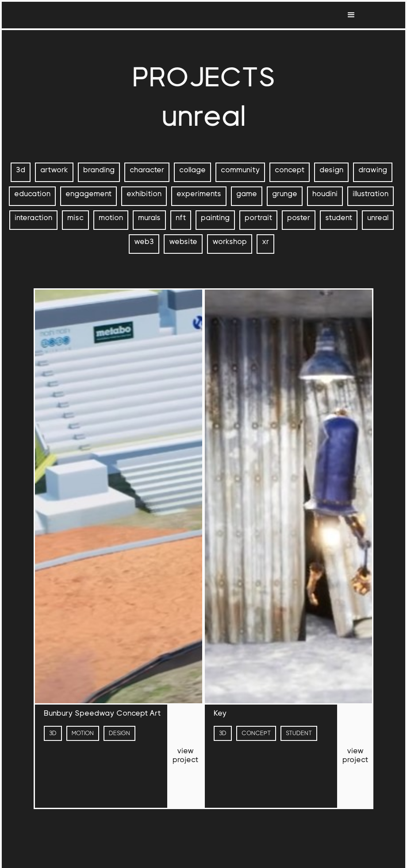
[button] (351, 15)
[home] (48, 15)
